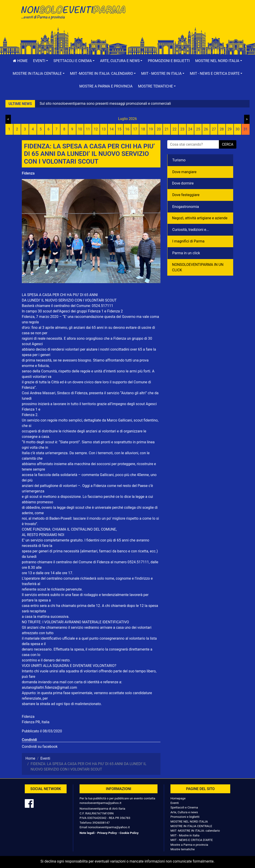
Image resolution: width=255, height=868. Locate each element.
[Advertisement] (182, 18)
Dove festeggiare (186, 195)
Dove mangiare (184, 172)
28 (222, 129)
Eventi (175, 803)
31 (246, 129)
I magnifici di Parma (188, 241)
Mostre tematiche (183, 849)
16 (127, 129)
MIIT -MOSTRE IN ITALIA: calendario (195, 831)
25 (198, 129)
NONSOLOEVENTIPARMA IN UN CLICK (198, 267)
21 (167, 129)
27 (214, 129)
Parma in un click (186, 253)
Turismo (179, 160)
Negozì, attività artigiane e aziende (200, 218)
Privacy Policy (107, 833)
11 (88, 129)
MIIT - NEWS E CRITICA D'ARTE (192, 840)
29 (230, 129)
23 (182, 129)
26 (206, 129)
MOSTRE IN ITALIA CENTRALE (191, 826)
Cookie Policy (129, 833)
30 (237, 129)
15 (119, 129)
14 (112, 129)
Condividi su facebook (40, 747)
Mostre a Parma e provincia (106, 86)
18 (143, 129)
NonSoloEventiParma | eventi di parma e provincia (73, 13)
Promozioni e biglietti (169, 61)
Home (20, 61)
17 (135, 129)
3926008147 (101, 823)
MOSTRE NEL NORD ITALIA (189, 821)
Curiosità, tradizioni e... (191, 230)
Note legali (87, 833)
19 (151, 129)
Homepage (178, 798)
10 (80, 129)
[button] (41, 61)
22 (175, 129)
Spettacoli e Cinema (184, 807)
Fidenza (28, 173)
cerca (227, 144)
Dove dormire (183, 183)
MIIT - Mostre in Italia (185, 835)
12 (96, 129)
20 (159, 129)
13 (104, 129)
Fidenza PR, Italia (36, 722)
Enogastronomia (186, 207)
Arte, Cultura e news (184, 812)
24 (190, 129)
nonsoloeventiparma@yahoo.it (100, 803)
